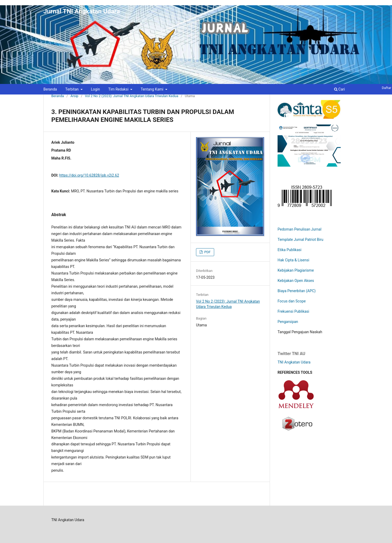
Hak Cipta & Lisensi (293, 260)
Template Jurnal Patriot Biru (300, 240)
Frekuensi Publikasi (293, 311)
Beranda (50, 89)
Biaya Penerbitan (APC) (297, 291)
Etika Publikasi (290, 250)
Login (95, 89)
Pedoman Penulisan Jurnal (300, 229)
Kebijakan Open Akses (296, 281)
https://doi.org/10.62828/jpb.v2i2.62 (89, 175)
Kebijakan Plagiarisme (296, 270)
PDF (207, 252)
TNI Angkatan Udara (294, 362)
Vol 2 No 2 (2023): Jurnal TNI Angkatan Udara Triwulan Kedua (132, 96)
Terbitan (72, 89)
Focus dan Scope (292, 301)
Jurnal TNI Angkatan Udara (82, 11)
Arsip (74, 96)
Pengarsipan (288, 322)
